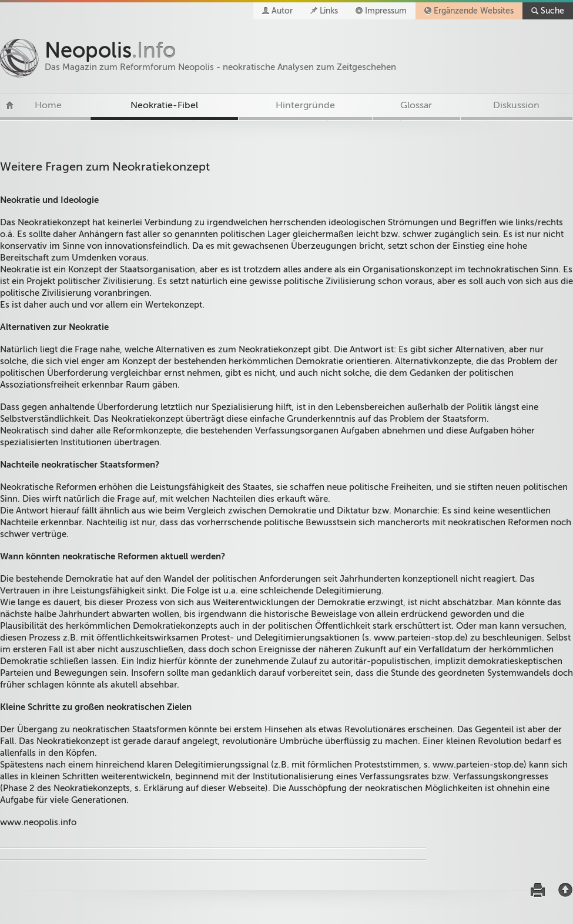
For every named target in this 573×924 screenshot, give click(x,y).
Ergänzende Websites (474, 11)
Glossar (416, 105)
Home (48, 105)
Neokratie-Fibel (164, 105)
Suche (552, 11)
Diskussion (516, 105)
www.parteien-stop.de (419, 638)
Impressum (386, 11)
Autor (282, 11)
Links (329, 11)
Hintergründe (305, 105)
